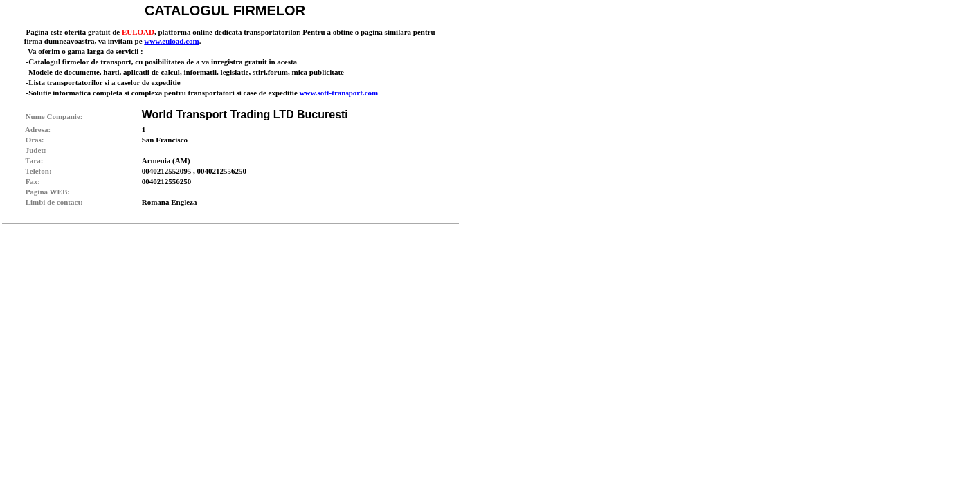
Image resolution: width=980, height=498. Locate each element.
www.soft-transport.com (339, 93)
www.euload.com (171, 41)
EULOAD (138, 32)
